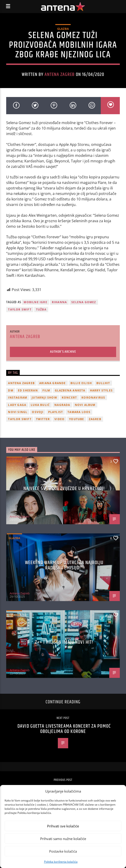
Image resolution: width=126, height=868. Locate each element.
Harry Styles (101, 390)
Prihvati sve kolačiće (63, 826)
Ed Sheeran (28, 390)
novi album (85, 405)
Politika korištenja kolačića (61, 862)
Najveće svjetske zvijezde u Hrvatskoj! (64, 489)
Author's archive (63, 352)
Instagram (18, 398)
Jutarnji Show (44, 398)
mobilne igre (35, 302)
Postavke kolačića (63, 851)
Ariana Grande (53, 383)
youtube (77, 419)
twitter (43, 419)
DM (11, 390)
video (59, 419)
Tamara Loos (79, 412)
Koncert (69, 398)
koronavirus (93, 398)
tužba (41, 309)
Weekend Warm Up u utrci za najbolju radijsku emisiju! (64, 565)
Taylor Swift (20, 309)
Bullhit (103, 383)
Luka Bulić (40, 405)
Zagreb (95, 419)
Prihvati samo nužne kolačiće (63, 839)
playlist (56, 412)
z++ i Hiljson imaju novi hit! (64, 642)
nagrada (62, 405)
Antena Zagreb (60, 75)
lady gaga (17, 405)
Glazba (63, 29)
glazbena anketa (70, 390)
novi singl (18, 412)
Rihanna (59, 302)
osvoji (38, 412)
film (46, 390)
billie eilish (81, 383)
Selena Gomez (84, 302)
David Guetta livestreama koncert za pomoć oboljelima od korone (64, 729)
